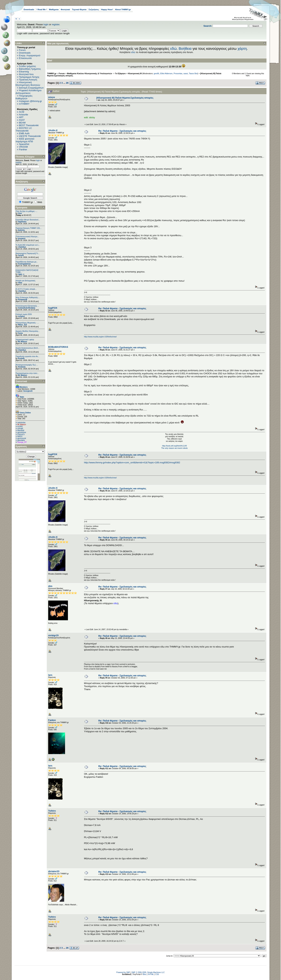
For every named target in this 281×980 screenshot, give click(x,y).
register (56, 24)
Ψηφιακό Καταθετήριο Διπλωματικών (28, 92)
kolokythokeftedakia (27, 308)
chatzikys (22, 247)
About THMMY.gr (123, 9)
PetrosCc (21, 434)
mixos (52, 97)
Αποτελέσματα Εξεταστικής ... (27, 306)
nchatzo (21, 316)
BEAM (22, 123)
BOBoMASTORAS (58, 347)
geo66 (156, 73)
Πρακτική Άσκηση (28, 80)
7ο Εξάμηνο (120, 73)
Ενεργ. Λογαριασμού (30, 55)
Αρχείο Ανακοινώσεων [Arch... (28, 348)
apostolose (22, 432)
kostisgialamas (24, 264)
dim (50, 586)
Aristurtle (23, 115)
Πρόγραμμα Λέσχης (29, 77)
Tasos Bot (193, 73)
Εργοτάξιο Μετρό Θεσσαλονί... (28, 220)
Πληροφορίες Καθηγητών (24, 97)
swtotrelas (21, 423)
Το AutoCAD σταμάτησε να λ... (28, 245)
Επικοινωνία (25, 58)
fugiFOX (53, 308)
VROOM (23, 147)
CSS (157, 974)
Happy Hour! (107, 9)
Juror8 (21, 255)
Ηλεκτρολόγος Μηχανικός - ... (27, 323)
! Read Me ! (42, 9)
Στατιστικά (21, 381)
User (20, 213)
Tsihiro (52, 811)
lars (50, 675)
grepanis (22, 239)
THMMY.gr (52, 73)
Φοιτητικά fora (26, 74)
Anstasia (22, 367)
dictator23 (54, 871)
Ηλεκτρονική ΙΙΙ (135, 73)
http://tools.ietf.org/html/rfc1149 (174, 446)
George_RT (22, 442)
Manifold (21, 430)
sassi (186, 73)
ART (21, 117)
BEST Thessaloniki (29, 125)
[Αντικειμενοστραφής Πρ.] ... (27, 365)
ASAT (22, 120)
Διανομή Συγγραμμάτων (31, 88)
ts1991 (20, 426)
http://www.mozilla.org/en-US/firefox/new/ (100, 337)
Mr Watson (22, 342)
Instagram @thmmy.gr (30, 101)
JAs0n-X (53, 130)
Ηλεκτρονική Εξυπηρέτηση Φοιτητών (28, 84)
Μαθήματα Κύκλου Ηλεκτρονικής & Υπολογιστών (90, 73)
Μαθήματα (54, 9)
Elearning (24, 72)
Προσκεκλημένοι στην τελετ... (27, 373)
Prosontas (178, 73)
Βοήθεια (185, 49)
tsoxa (20, 333)
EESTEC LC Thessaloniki (24, 129)
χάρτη (242, 49)
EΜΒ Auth (24, 133)
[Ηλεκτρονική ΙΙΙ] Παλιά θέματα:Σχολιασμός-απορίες (125, 98)
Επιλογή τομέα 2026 (24, 314)
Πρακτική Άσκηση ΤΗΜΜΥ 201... (29, 228)
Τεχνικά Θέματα (79, 9)
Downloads (29, 9)
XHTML (151, 974)
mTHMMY (24, 104)
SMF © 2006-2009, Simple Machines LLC (148, 972)
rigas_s (21, 274)
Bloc (145, 974)
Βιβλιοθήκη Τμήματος (30, 69)
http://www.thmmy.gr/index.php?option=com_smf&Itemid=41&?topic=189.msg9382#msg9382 (132, 462)
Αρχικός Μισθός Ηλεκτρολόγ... (28, 331)
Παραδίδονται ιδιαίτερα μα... (27, 262)
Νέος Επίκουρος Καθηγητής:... (28, 297)
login (46, 24)
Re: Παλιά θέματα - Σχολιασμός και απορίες (122, 131)
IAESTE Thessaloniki (30, 136)
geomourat (22, 438)
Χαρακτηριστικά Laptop (25, 340)
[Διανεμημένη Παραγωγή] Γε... (28, 253)
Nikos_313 (22, 325)
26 (67, 83)
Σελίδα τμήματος (28, 66)
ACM (22, 112)
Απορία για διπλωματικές (26, 281)
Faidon (52, 720)
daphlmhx (22, 222)
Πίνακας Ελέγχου (25, 157)
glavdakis (21, 440)
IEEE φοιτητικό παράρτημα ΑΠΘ (25, 140)
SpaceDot (24, 144)
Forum (22, 50)
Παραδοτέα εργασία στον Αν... (28, 356)
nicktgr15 (53, 635)
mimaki (20, 428)
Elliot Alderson (166, 73)
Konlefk (21, 358)
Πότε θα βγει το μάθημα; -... (27, 211)
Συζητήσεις (94, 9)
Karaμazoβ (22, 299)
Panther (23, 150)
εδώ (173, 49)
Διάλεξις (21, 230)
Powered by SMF (123, 972)
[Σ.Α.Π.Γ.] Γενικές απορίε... (26, 289)
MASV (20, 436)
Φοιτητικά (65, 9)
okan (20, 283)
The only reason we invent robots (174, 448)
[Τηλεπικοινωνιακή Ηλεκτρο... (27, 237)
